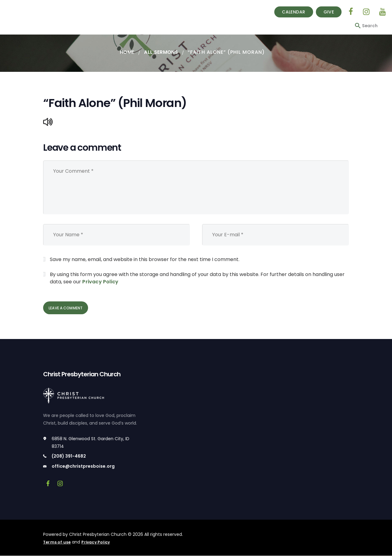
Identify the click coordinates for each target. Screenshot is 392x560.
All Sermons (161, 52)
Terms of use (57, 546)
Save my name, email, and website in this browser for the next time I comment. (145, 260)
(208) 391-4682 (69, 461)
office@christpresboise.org (83, 471)
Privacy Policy (100, 282)
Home (126, 52)
